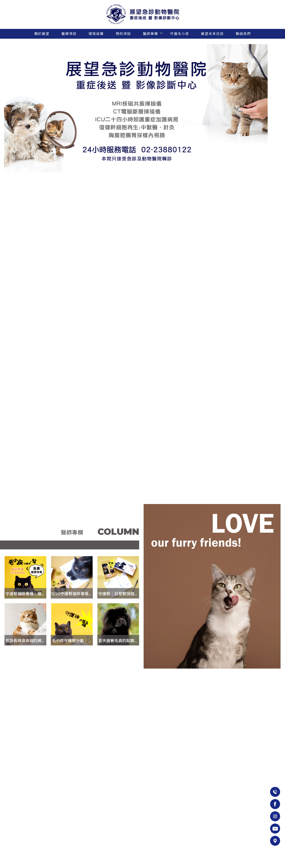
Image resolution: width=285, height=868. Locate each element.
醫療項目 (69, 34)
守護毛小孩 (180, 34)
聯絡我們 (243, 34)
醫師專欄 (151, 34)
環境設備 (96, 34)
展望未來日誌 (212, 34)
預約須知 (123, 34)
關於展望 (42, 34)
